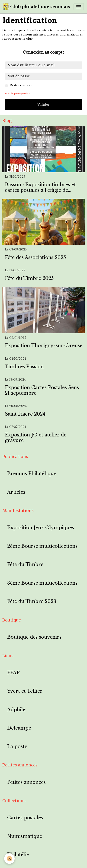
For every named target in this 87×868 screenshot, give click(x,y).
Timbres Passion (24, 367)
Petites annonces (26, 782)
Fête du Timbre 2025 (29, 278)
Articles (16, 492)
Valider (44, 105)
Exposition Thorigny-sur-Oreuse (44, 346)
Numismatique (25, 836)
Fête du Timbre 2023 (32, 601)
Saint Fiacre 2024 (25, 414)
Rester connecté (21, 85)
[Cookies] (9, 859)
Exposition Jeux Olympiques (41, 528)
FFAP (13, 673)
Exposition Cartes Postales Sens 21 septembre (42, 390)
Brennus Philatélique (32, 474)
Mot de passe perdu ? (17, 94)
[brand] (37, 7)
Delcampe (19, 728)
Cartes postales (25, 818)
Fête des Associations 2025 (35, 258)
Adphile (16, 710)
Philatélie (18, 855)
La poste (17, 747)
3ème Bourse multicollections (42, 583)
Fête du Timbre (25, 565)
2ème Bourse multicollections (42, 546)
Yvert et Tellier (25, 691)
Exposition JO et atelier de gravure (36, 438)
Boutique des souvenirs (34, 637)
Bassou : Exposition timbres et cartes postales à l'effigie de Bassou (40, 187)
